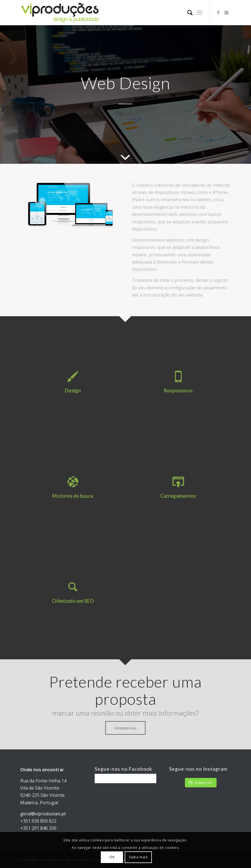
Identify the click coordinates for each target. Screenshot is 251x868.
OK (112, 857)
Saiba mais (138, 857)
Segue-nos (201, 782)
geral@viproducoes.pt (43, 814)
